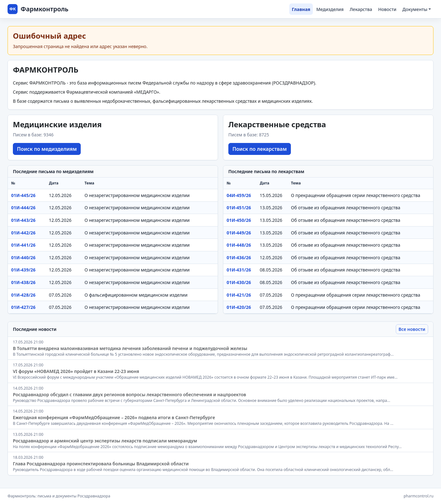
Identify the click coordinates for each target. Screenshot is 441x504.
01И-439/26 (23, 270)
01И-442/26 (23, 233)
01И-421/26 (239, 295)
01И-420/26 (239, 307)
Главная (301, 9)
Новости (387, 9)
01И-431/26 (239, 270)
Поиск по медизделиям (47, 149)
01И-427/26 (23, 307)
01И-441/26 (23, 245)
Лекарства (361, 9)
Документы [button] (415, 9)
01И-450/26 (239, 220)
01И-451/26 (239, 208)
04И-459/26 (239, 195)
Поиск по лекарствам (260, 149)
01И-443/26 (23, 220)
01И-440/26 (23, 257)
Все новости (412, 329)
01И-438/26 (23, 282)
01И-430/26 (239, 282)
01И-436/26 (239, 257)
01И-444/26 (23, 208)
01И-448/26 (239, 245)
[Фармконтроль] (38, 9)
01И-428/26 (23, 295)
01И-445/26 (23, 195)
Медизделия (330, 9)
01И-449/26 (239, 233)
